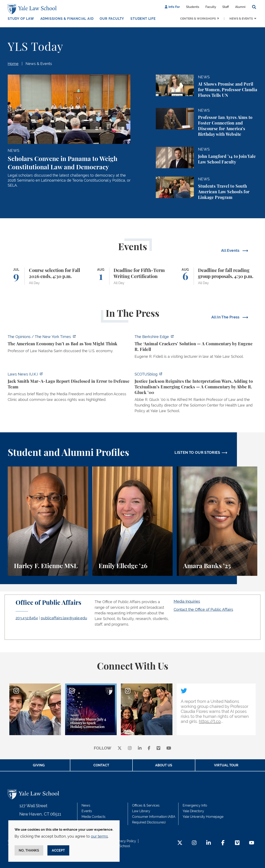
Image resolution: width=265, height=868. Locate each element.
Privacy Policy (125, 841)
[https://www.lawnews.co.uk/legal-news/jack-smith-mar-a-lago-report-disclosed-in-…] (69, 388)
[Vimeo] (159, 748)
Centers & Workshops (198, 19)
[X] (120, 748)
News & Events (241, 19)
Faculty (211, 7)
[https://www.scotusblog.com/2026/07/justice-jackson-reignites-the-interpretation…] (196, 394)
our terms (99, 836)
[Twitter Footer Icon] (180, 843)
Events (87, 811)
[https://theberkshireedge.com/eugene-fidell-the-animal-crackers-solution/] (196, 348)
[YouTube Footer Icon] (252, 843)
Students (193, 7)
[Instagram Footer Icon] (194, 843)
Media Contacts (93, 817)
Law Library (141, 811)
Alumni (240, 7)
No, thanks (29, 850)
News (86, 805)
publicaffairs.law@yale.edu (64, 618)
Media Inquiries (187, 601)
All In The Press (226, 317)
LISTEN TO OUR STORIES (197, 452)
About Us (164, 765)
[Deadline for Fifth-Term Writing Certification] (133, 276)
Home (13, 64)
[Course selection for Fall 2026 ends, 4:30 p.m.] (48, 276)
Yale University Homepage (203, 817)
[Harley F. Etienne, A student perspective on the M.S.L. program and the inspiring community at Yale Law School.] (48, 521)
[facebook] (149, 748)
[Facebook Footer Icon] (223, 843)
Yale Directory (193, 811)
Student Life (143, 19)
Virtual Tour (226, 765)
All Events (231, 250)
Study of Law (21, 19)
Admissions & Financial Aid (67, 19)
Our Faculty (112, 19)
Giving (39, 765)
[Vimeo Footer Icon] (237, 843)
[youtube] (169, 748)
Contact (101, 765)
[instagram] (130, 748)
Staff (226, 7)
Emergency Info (195, 805)
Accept (58, 850)
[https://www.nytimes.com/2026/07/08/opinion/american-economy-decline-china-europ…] (69, 345)
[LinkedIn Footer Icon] (209, 843)
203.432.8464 (27, 618)
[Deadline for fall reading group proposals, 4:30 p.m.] (217, 276)
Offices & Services (146, 805)
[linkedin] (140, 748)
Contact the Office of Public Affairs (203, 609)
